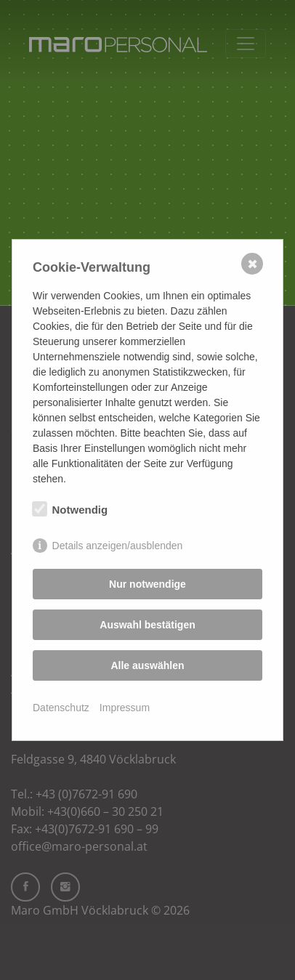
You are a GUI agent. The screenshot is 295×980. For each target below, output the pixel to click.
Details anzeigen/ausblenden (118, 546)
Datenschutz (61, 708)
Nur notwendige (147, 584)
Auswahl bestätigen (147, 625)
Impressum (125, 708)
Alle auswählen (147, 665)
